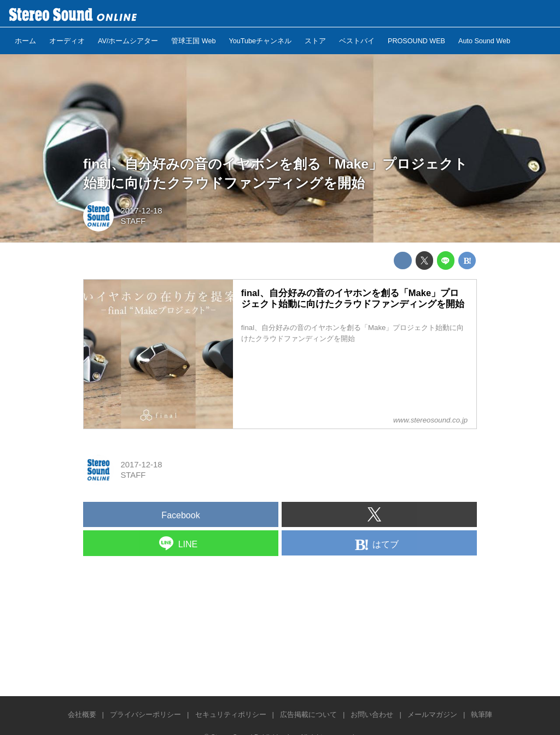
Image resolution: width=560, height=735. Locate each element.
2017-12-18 (141, 211)
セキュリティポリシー (231, 714)
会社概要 (82, 714)
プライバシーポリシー (145, 714)
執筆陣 (482, 714)
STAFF (133, 221)
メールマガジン (432, 714)
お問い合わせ (372, 714)
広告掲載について (308, 714)
